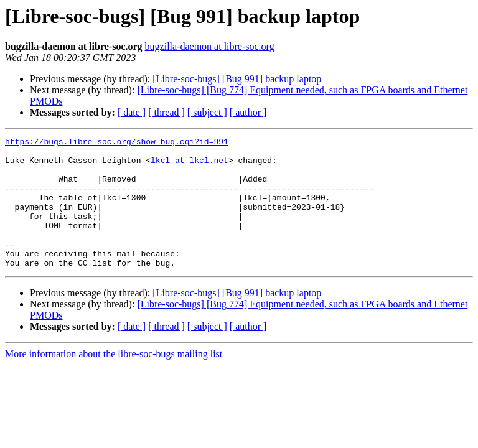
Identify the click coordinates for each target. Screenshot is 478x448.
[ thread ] (166, 112)
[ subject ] (207, 112)
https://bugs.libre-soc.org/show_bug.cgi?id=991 (117, 143)
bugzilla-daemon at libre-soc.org (210, 46)
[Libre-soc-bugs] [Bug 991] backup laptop (237, 79)
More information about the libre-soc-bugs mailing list (114, 380)
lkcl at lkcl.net (190, 166)
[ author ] (248, 112)
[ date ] (132, 112)
